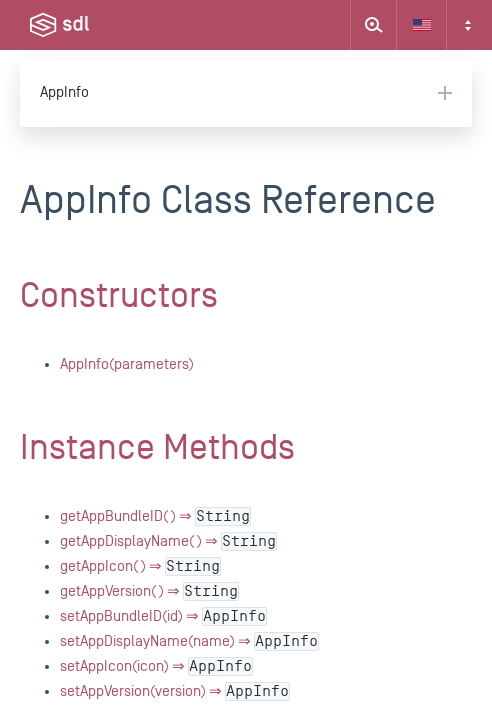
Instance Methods (157, 448)
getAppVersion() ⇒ (149, 591)
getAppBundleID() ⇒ (155, 516)
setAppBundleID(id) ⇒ (163, 616)
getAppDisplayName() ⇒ (168, 541)
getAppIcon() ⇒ (140, 566)
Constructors (119, 296)
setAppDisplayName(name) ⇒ (189, 641)
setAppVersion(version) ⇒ (175, 691)
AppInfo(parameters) (127, 364)
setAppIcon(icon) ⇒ (156, 666)
